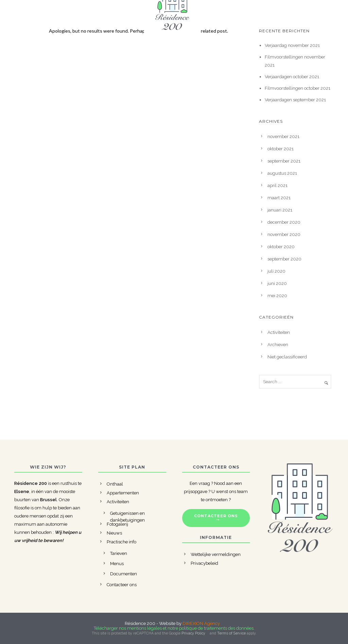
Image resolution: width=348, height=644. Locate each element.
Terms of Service (231, 633)
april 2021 (277, 185)
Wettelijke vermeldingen (216, 554)
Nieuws (114, 533)
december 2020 (284, 222)
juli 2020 (276, 271)
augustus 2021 (282, 173)
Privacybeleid (204, 563)
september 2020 (284, 259)
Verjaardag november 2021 (292, 45)
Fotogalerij (117, 524)
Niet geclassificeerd (287, 357)
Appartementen (123, 493)
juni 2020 (277, 283)
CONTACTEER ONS (216, 518)
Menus (117, 564)
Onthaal (115, 484)
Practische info (121, 542)
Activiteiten (279, 332)
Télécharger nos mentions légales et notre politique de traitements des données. (174, 628)
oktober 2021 (281, 149)
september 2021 (284, 161)
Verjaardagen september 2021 (295, 100)
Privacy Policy (193, 633)
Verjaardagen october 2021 (292, 77)
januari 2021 (280, 210)
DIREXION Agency (201, 623)
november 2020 (284, 234)
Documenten (124, 574)
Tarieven (119, 553)
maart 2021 (279, 198)
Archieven (278, 345)
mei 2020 (277, 296)
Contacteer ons (122, 585)
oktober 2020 (281, 247)
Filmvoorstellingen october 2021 (298, 88)
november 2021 (283, 137)
